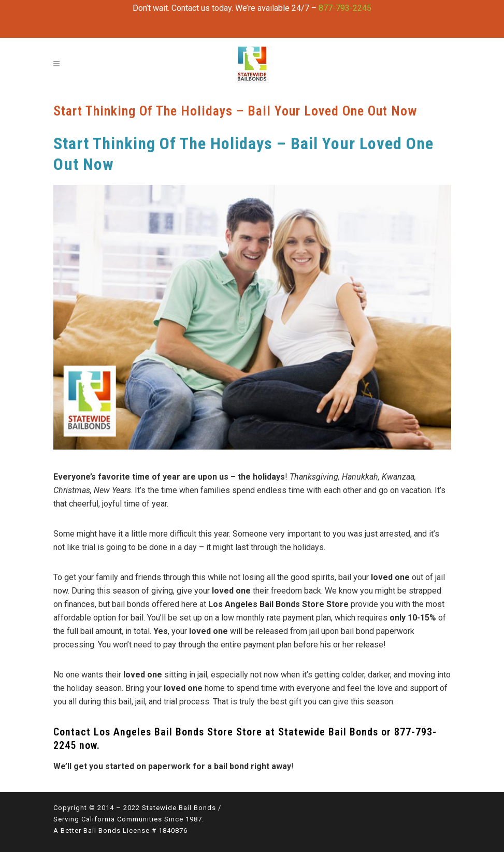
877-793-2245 (345, 8)
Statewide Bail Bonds (328, 732)
